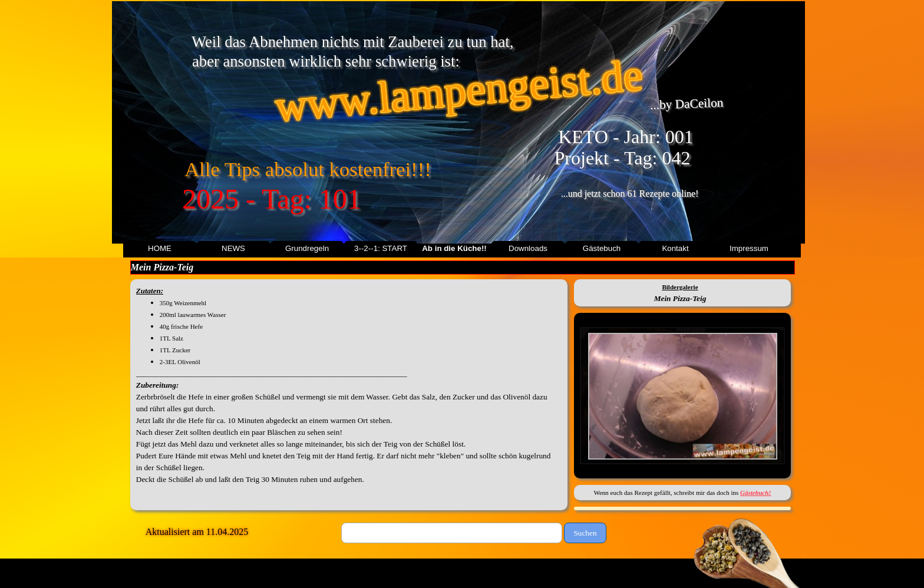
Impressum (749, 248)
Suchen (585, 533)
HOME (160, 248)
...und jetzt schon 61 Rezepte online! (630, 194)
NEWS (233, 248)
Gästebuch (602, 248)
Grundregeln (307, 248)
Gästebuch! (756, 493)
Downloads (528, 248)
